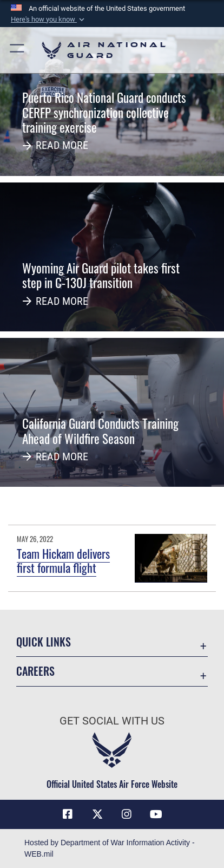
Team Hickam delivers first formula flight (63, 560)
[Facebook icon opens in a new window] (68, 814)
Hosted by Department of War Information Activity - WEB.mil (110, 848)
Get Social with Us (112, 721)
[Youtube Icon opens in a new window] (156, 814)
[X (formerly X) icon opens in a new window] (97, 814)
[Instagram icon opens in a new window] (127, 814)
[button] (49, 19)
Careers (35, 671)
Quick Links (44, 642)
